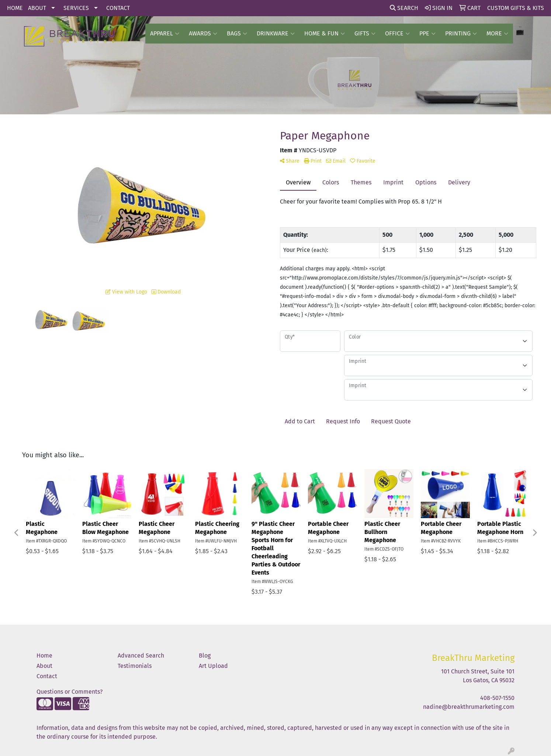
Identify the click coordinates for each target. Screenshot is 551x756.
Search (404, 8)
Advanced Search (141, 656)
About (44, 666)
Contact (47, 676)
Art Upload (213, 666)
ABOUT (37, 8)
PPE (427, 34)
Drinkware (276, 34)
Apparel (165, 34)
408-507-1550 (497, 698)
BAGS (237, 34)
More (497, 34)
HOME (15, 8)
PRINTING (461, 34)
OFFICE (397, 34)
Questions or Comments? (70, 692)
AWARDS (203, 34)
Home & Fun (325, 34)
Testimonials (135, 666)
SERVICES (76, 8)
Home (44, 656)
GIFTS (365, 34)
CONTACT (118, 8)
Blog (205, 656)
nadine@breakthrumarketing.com (469, 707)
